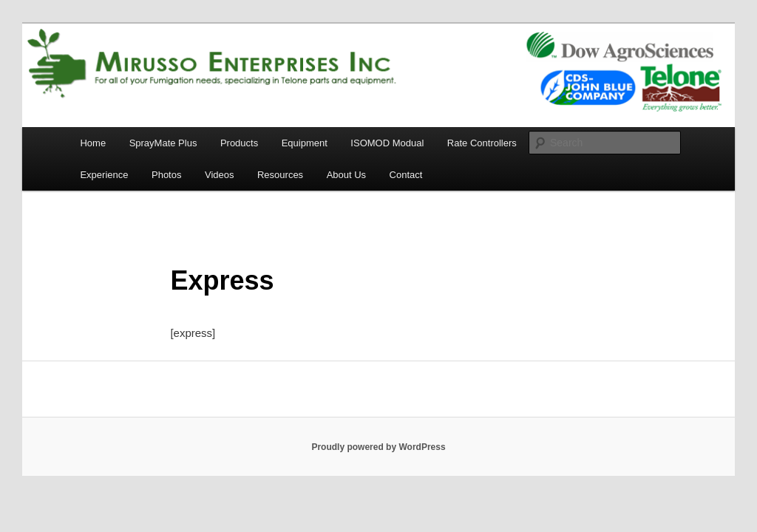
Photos (166, 175)
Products (239, 143)
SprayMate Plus (163, 143)
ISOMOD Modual (387, 143)
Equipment (305, 143)
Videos (220, 175)
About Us (346, 175)
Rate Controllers (482, 143)
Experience (104, 175)
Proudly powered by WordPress (378, 447)
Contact (406, 175)
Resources (280, 175)
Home (93, 143)
